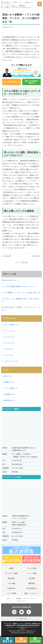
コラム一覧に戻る (22, 262)
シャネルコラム (10, 343)
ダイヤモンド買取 (11, 573)
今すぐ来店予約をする (11, 82)
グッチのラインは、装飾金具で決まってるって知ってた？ (21, 300)
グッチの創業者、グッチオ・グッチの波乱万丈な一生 (21, 293)
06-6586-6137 (17, 529)
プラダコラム (9, 349)
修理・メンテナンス (32, 593)
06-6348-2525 (17, 460)
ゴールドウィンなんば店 (12, 477)
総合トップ (10, 598)
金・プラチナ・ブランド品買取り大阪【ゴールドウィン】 (22, 627)
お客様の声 (11, 588)
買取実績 (32, 583)
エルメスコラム (10, 337)
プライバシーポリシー (30, 598)
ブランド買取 (32, 573)
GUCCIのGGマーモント (10, 280)
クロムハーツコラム (11, 361)
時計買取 (11, 578)
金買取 (11, 568)
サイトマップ (22, 601)
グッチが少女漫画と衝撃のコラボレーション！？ (19, 286)
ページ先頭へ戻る (22, 619)
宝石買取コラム (10, 394)
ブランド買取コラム (11, 325)
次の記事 (35, 256)
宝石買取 (32, 578)
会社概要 (18, 598)
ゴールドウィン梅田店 (11, 409)
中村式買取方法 (32, 588)
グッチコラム (9, 355)
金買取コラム (9, 382)
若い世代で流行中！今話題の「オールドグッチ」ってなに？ (21, 308)
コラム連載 (11, 583)
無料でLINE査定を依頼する (32, 82)
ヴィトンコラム (10, 331)
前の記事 (8, 256)
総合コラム (8, 376)
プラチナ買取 (32, 568)
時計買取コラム (10, 400)
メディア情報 (11, 593)
